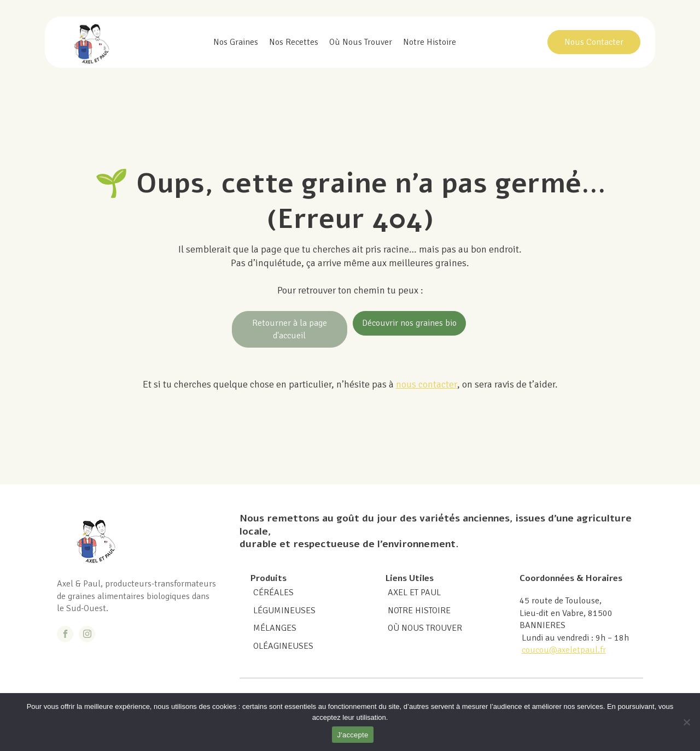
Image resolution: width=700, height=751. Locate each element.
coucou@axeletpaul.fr (564, 650)
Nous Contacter (594, 42)
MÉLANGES (275, 628)
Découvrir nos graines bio (409, 323)
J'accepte (353, 735)
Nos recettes (294, 42)
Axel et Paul (414, 592)
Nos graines (236, 42)
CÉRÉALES (273, 592)
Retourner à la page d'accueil (290, 329)
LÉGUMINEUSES (284, 611)
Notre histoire (430, 42)
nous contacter (427, 384)
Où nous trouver (361, 42)
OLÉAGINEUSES (283, 646)
